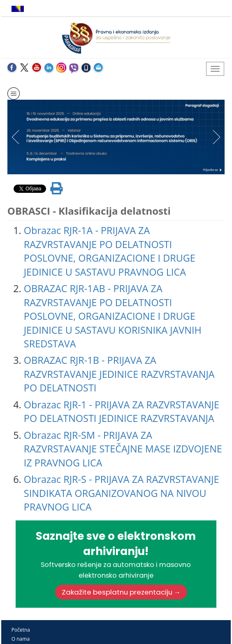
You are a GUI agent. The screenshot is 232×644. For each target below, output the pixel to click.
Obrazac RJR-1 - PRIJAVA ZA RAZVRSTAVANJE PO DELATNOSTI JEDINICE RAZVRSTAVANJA (122, 411)
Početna (21, 630)
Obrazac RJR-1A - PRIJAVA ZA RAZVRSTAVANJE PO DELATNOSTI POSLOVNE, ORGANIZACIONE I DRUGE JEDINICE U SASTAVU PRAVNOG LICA (110, 251)
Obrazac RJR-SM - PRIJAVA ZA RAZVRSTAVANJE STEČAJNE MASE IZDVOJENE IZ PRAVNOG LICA (123, 449)
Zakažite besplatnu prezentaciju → (121, 592)
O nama (21, 639)
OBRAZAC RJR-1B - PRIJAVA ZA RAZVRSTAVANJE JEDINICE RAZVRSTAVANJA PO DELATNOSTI (119, 374)
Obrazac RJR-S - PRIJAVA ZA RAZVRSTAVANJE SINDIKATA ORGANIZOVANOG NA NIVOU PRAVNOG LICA (122, 493)
